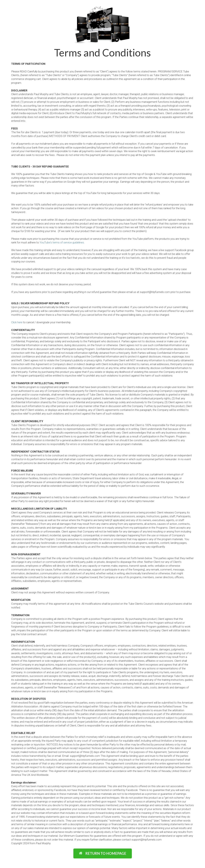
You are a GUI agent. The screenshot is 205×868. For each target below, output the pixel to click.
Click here (17, 322)
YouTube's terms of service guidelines (62, 242)
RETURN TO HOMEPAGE (103, 853)
